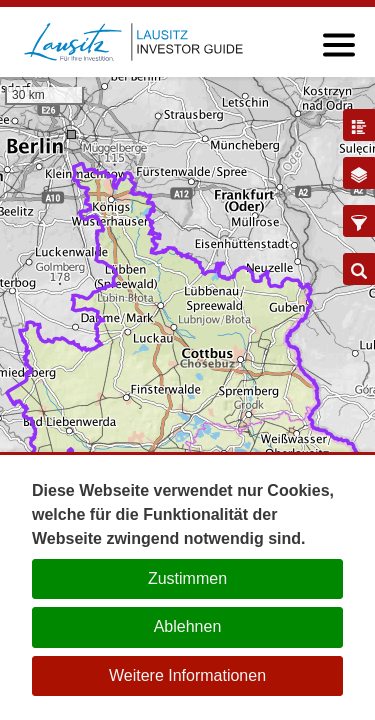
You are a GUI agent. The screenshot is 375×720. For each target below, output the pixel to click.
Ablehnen (188, 626)
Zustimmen (187, 578)
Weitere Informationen (187, 675)
